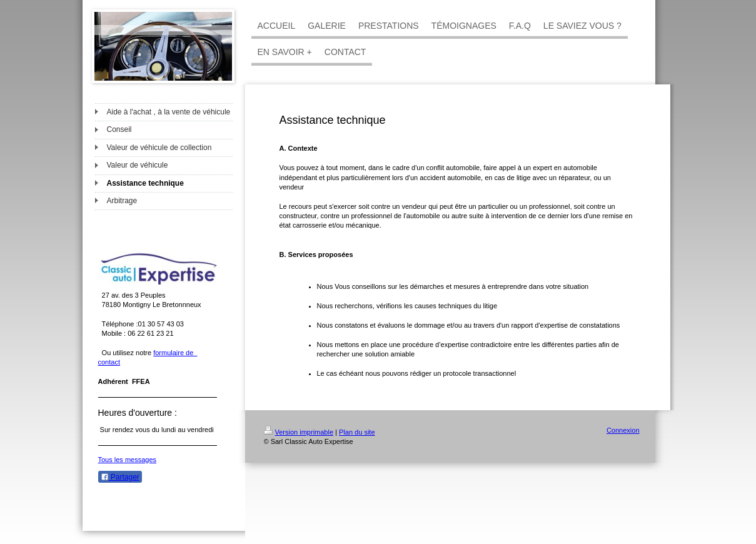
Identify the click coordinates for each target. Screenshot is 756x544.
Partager (120, 477)
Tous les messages (128, 460)
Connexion (623, 430)
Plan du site (357, 432)
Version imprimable (299, 432)
